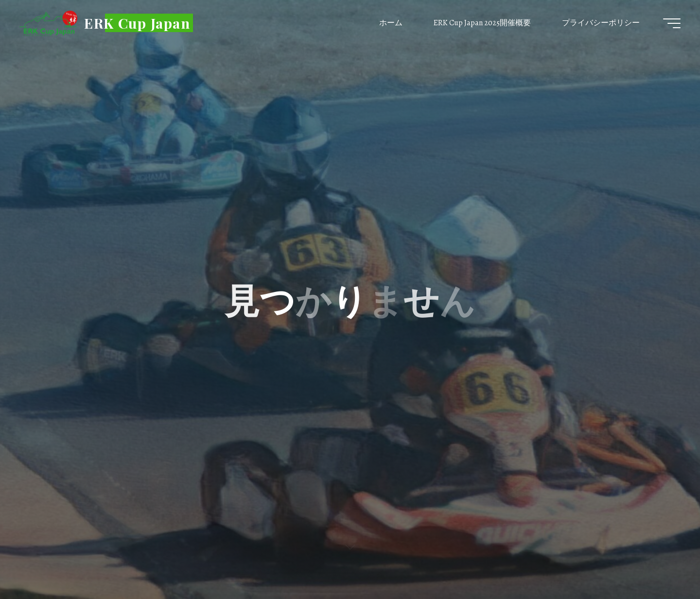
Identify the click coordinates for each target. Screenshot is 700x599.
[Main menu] (672, 23)
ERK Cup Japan (137, 23)
